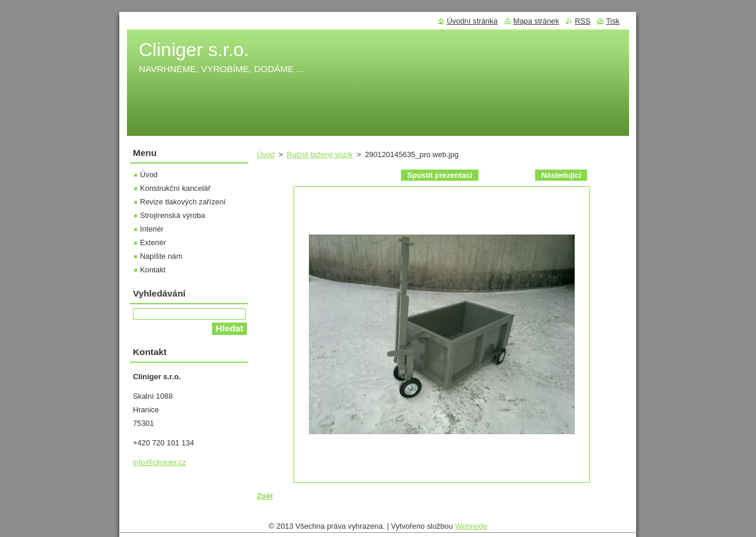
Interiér (152, 229)
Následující (561, 175)
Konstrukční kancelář (175, 188)
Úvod (266, 154)
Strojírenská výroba (172, 215)
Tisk (613, 21)
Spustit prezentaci (439, 175)
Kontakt (153, 270)
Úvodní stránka (472, 21)
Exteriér (153, 243)
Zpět (265, 496)
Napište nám (161, 256)
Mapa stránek (536, 21)
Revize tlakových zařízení (183, 202)
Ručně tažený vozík (320, 154)
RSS (582, 21)
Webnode (471, 529)
